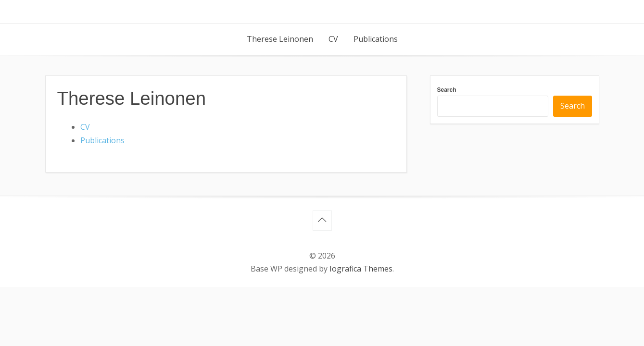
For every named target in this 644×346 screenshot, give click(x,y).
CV (333, 39)
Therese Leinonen (280, 39)
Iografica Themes (361, 269)
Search (447, 90)
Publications (376, 39)
